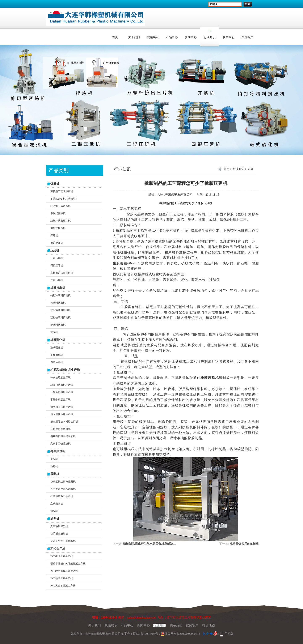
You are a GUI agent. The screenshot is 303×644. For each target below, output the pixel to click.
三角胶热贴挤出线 (60, 429)
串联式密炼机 (58, 213)
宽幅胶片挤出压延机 (62, 273)
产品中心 (172, 37)
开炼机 (54, 235)
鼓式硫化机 (57, 347)
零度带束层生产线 (60, 400)
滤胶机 (54, 332)
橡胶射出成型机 (59, 534)
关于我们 (134, 37)
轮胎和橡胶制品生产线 (65, 370)
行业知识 (210, 37)
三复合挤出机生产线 (62, 392)
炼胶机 (55, 184)
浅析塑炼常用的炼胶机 (244, 544)
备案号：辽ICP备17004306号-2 (141, 634)
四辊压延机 (57, 265)
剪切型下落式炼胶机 (62, 191)
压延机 (55, 250)
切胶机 (54, 511)
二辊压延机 (57, 280)
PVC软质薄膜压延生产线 (64, 571)
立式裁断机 (57, 504)
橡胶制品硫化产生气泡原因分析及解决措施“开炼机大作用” (161, 544)
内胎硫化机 (57, 362)
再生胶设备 (58, 451)
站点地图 (209, 625)
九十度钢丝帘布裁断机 (63, 489)
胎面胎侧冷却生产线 (62, 414)
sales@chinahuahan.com (142, 617)
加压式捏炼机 (58, 228)
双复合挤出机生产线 (62, 385)
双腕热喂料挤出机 (60, 310)
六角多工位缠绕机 (60, 444)
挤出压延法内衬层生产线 (64, 422)
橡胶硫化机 (58, 340)
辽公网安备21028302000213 (180, 634)
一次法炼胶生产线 (60, 378)
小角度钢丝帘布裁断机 (63, 482)
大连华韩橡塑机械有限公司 (175, 195)
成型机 (55, 519)
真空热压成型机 (59, 526)
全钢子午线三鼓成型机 (63, 541)
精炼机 (54, 466)
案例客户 (247, 37)
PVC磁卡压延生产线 (62, 556)
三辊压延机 (57, 258)
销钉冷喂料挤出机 (60, 295)
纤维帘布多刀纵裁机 (62, 496)
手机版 (229, 634)
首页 (115, 37)
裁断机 (55, 474)
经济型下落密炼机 (60, 206)
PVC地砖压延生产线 (62, 578)
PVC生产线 (58, 549)
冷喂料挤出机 (58, 325)
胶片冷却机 (57, 243)
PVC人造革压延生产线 (63, 586)
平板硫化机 (57, 355)
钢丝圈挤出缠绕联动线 (63, 436)
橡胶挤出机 (58, 288)
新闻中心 (191, 37)
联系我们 (228, 37)
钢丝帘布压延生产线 (62, 407)
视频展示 (153, 37)
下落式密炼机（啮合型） (64, 199)
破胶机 (54, 459)
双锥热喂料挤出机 (60, 317)
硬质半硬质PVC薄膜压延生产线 (68, 564)
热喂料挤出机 (58, 303)
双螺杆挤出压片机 (60, 221)
